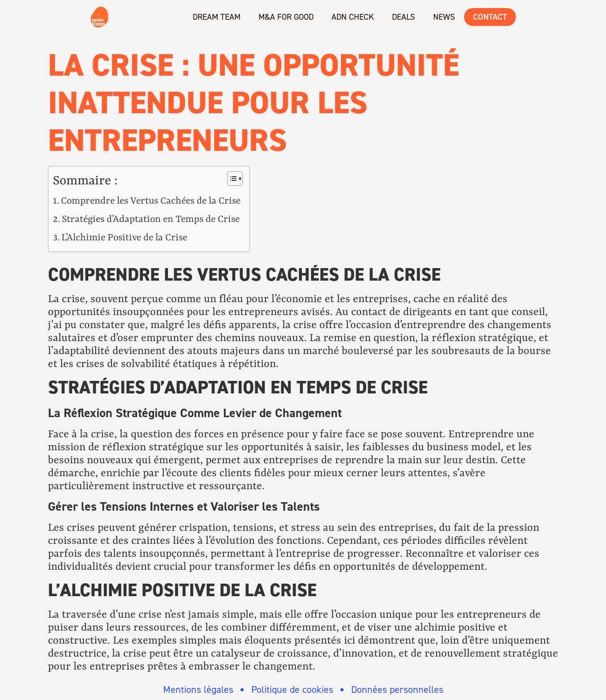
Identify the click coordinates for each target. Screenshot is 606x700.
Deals (404, 17)
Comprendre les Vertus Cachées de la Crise (151, 201)
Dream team (217, 17)
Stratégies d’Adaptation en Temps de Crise (151, 220)
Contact (490, 17)
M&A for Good (286, 17)
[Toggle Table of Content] (230, 179)
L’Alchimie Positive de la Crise (124, 238)
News (444, 17)
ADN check (353, 17)
